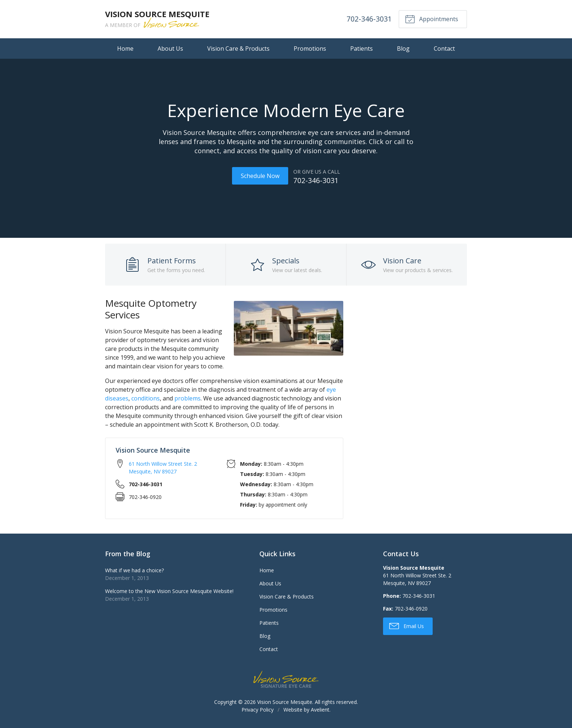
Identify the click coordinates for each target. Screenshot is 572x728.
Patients (362, 49)
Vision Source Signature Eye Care (286, 679)
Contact (444, 49)
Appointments (431, 19)
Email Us (407, 625)
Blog (403, 49)
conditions (146, 398)
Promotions (310, 49)
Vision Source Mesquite (285, 701)
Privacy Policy (258, 709)
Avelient (320, 709)
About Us (170, 49)
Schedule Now (260, 176)
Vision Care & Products (238, 49)
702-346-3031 (368, 19)
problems (188, 398)
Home (125, 49)
